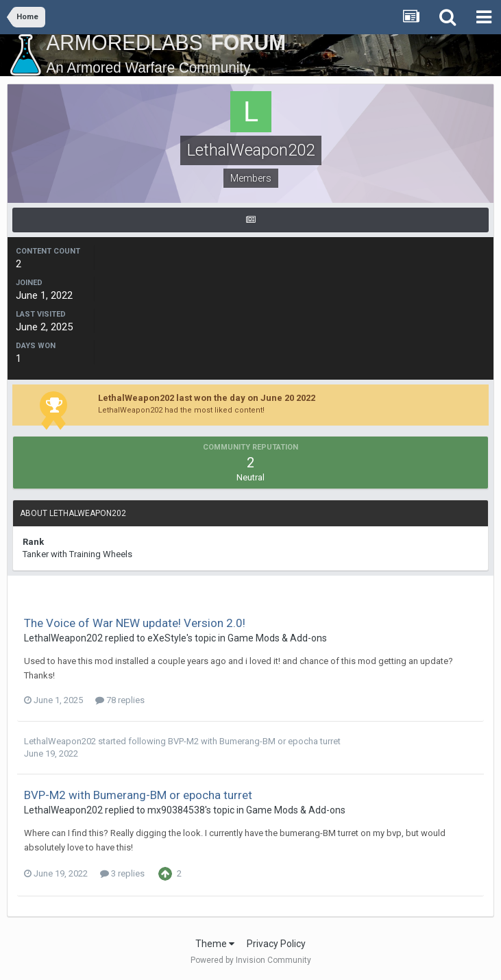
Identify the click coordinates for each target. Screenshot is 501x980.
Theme (215, 944)
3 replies (122, 873)
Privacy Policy (276, 944)
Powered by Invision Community (251, 960)
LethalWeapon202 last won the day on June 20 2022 (207, 398)
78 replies (120, 700)
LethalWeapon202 (63, 638)
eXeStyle (167, 638)
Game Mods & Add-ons (277, 638)
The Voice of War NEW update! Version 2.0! (135, 623)
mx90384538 (176, 810)
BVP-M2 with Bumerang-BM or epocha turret (254, 741)
